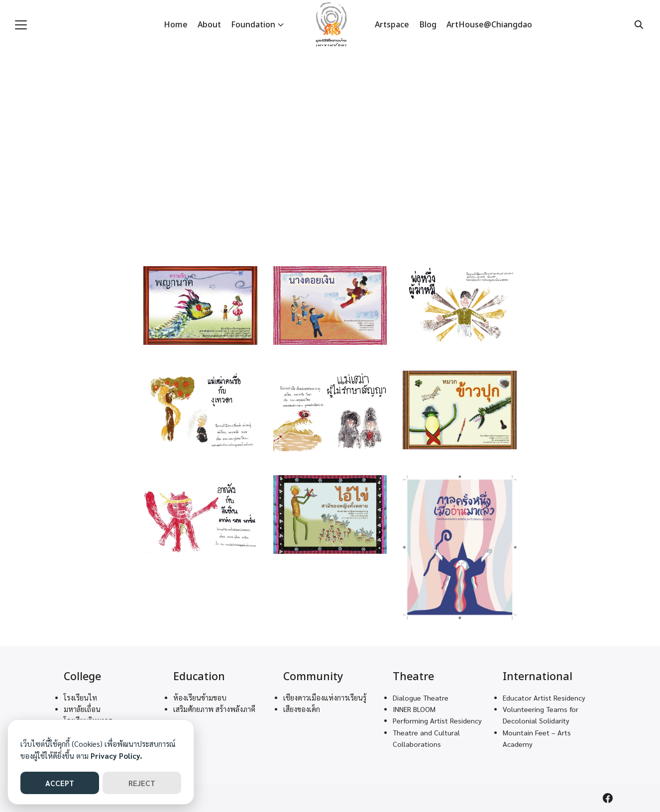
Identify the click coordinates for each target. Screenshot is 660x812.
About (209, 25)
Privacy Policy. (116, 756)
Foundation (253, 25)
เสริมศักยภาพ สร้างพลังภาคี (214, 709)
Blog (428, 25)
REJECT (142, 783)
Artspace (392, 25)
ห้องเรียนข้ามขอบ (200, 698)
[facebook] (608, 798)
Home (176, 25)
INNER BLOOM (414, 709)
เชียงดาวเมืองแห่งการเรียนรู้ (325, 698)
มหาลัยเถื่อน (82, 709)
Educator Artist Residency (544, 698)
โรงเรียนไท (80, 698)
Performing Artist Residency (437, 720)
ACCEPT (60, 783)
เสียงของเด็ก (302, 709)
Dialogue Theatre (421, 698)
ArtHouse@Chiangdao (489, 25)
